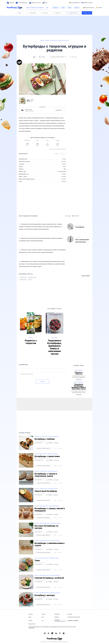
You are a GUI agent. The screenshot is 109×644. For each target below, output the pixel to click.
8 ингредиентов (40, 480)
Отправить (42, 382)
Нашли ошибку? (86, 276)
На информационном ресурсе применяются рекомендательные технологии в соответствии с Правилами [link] (52, 627)
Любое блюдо (36, 13)
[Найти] (47, 8)
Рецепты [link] (31, 614)
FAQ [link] (42, 621)
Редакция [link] (57, 614)
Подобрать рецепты (87, 13)
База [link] (43, 617)
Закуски (23, 13)
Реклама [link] (57, 617)
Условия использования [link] (74, 617)
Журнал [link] (31, 621)
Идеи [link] (30, 617)
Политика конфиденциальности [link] (60, 621)
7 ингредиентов (40, 515)
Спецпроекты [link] (32, 624)
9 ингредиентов (40, 443)
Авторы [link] (43, 614)
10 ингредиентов (40, 460)
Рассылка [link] (70, 614)
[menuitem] (10, 3)
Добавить (87, 3)
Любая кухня (48, 13)
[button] (76, 216)
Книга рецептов (74, 3)
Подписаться (59, 110)
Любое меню (61, 13)
